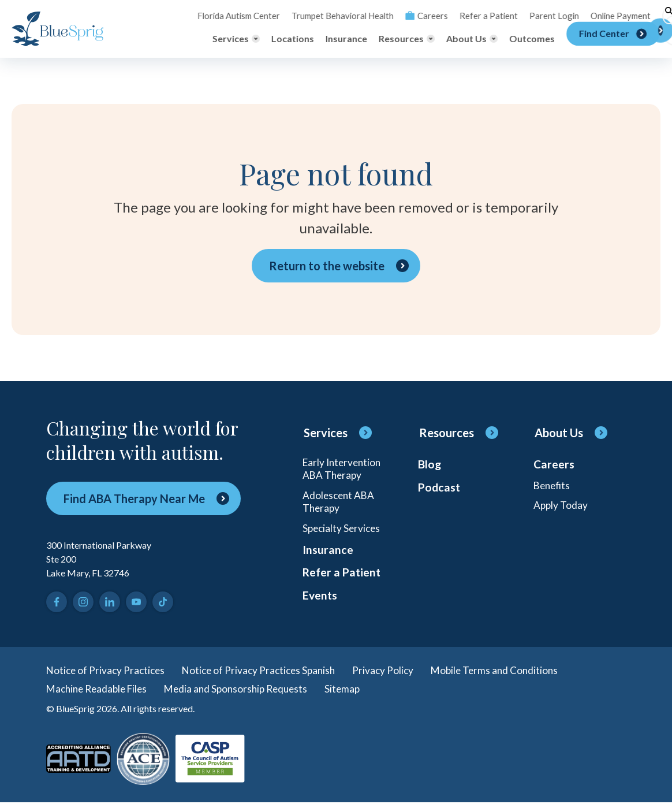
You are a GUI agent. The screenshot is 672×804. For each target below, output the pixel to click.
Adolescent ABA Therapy (340, 504)
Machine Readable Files (100, 690)
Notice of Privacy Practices (107, 671)
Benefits (553, 487)
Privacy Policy (393, 671)
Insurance (337, 38)
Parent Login (539, 15)
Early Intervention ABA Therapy (344, 470)
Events (320, 604)
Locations (283, 38)
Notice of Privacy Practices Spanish (265, 671)
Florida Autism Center (237, 15)
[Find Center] (603, 39)
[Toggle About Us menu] (462, 39)
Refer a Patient (477, 15)
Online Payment (602, 15)
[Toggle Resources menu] (397, 39)
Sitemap (356, 690)
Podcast (440, 489)
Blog (430, 465)
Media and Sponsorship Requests (246, 690)
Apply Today (561, 508)
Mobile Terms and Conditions (507, 671)
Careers (417, 15)
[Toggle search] (652, 16)
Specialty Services (343, 532)
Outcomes (522, 38)
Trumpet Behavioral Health (337, 15)
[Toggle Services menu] (226, 39)
